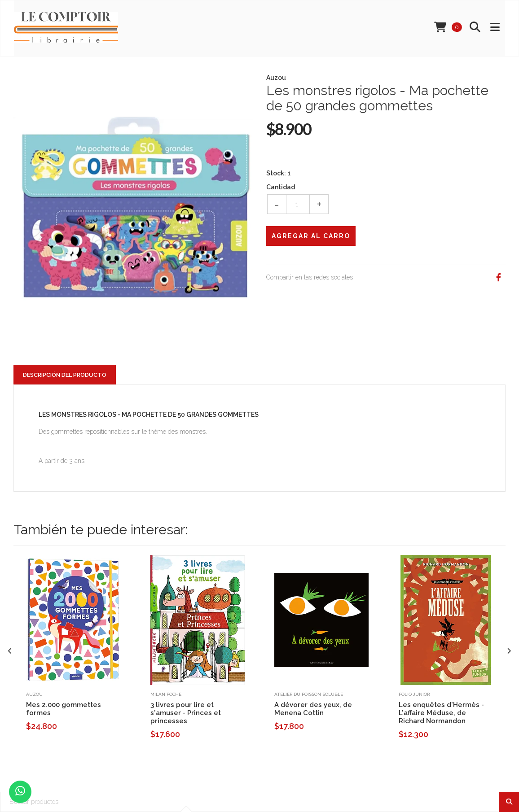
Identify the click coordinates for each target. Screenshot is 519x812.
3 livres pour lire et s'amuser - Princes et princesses (186, 713)
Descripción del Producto (65, 375)
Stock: (276, 173)
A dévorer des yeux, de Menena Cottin (313, 709)
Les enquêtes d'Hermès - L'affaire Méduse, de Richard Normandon (441, 713)
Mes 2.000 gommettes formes (64, 709)
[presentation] (10, 651)
